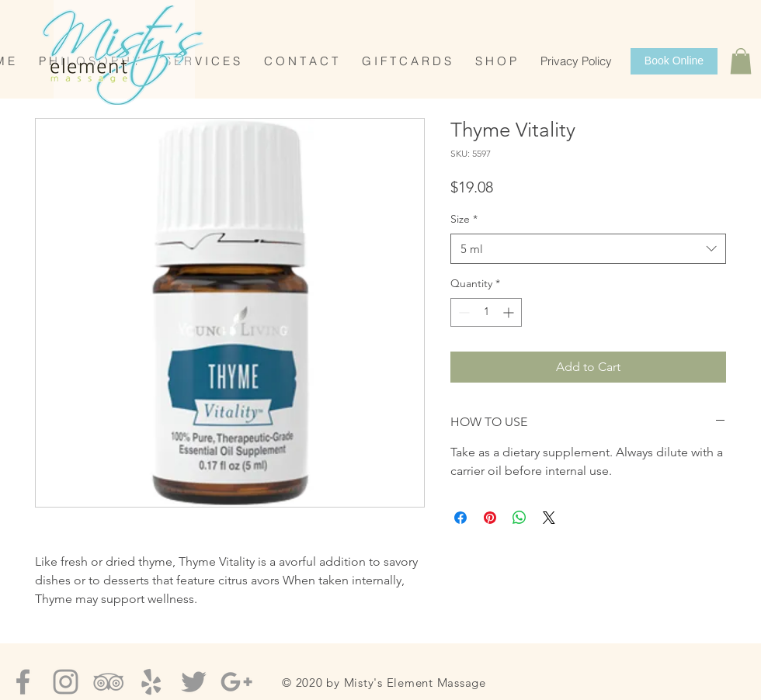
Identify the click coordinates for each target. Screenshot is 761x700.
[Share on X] (549, 518)
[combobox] (588, 249)
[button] (741, 61)
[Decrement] (462, 312)
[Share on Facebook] (460, 518)
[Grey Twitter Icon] (194, 682)
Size (464, 219)
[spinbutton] (486, 312)
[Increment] (510, 312)
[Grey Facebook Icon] (23, 682)
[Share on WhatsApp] (519, 518)
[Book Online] (674, 61)
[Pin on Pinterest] (490, 518)
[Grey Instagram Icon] (66, 682)
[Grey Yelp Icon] (151, 682)
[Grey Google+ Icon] (236, 682)
